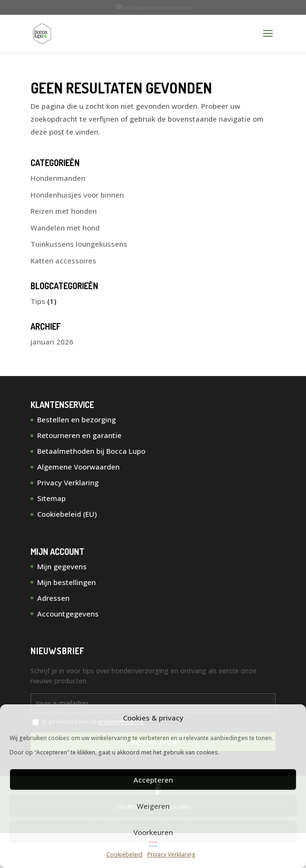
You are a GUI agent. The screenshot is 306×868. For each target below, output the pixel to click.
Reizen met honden (64, 211)
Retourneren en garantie (79, 435)
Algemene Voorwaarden (78, 467)
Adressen (53, 598)
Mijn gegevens (62, 566)
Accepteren (153, 780)
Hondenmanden (58, 178)
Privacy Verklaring (171, 854)
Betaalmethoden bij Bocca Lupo (91, 451)
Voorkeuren (153, 832)
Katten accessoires (63, 261)
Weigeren (153, 806)
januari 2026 (52, 342)
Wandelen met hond (65, 228)
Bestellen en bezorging (76, 419)
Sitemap (51, 498)
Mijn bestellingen (66, 582)
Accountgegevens (68, 614)
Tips (38, 301)
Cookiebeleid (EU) (67, 514)
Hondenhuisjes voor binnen (77, 195)
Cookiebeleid (124, 854)
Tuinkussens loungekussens (79, 244)
